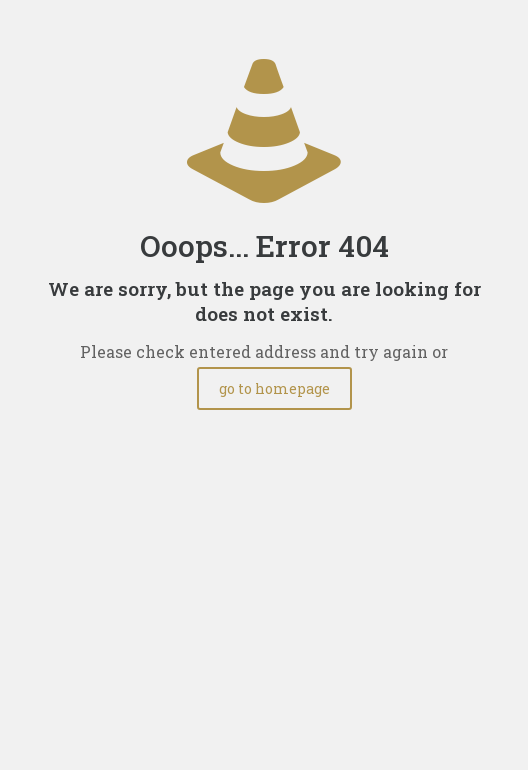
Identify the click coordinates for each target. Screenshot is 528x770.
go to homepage (274, 388)
